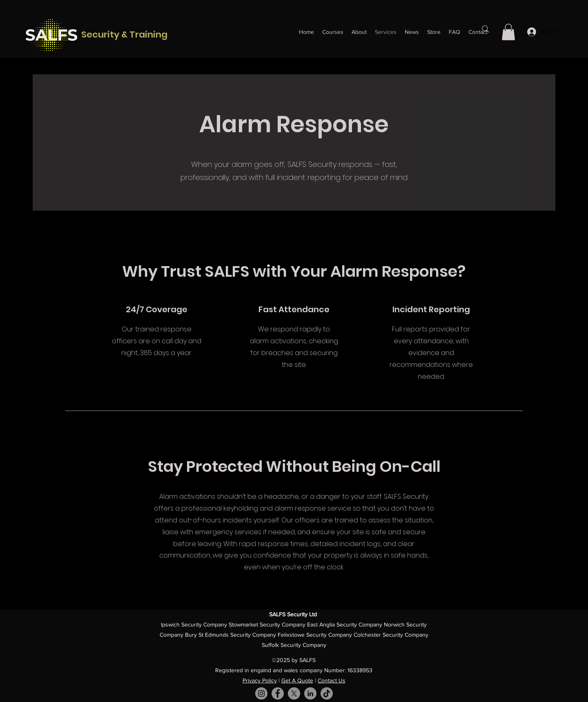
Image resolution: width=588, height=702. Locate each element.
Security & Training (124, 34)
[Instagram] (261, 693)
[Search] (486, 29)
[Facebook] (278, 693)
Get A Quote (297, 680)
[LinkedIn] (310, 693)
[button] (508, 32)
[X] (294, 693)
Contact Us (332, 680)
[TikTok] (327, 693)
